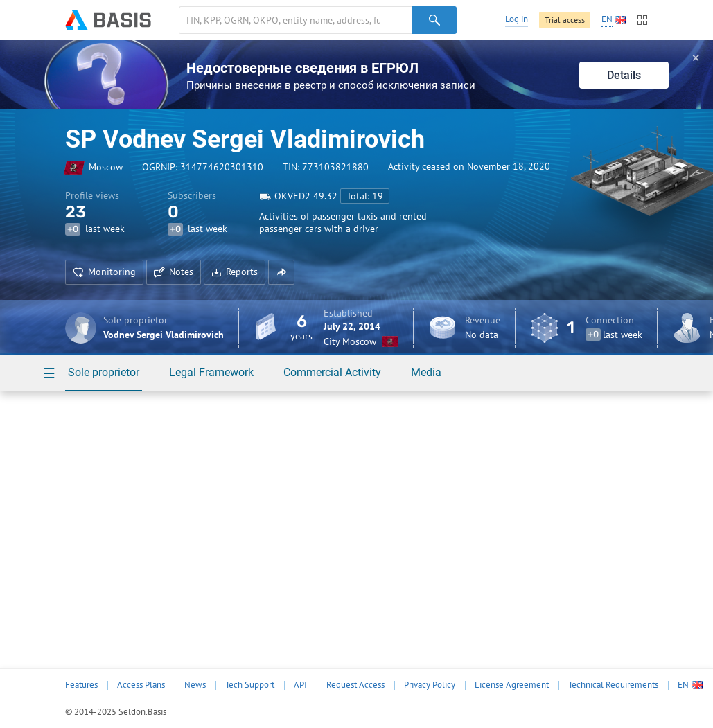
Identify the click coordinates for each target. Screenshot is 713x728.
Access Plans (141, 685)
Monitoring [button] (104, 272)
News (195, 685)
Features (81, 685)
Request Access (355, 685)
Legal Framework (211, 372)
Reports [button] (235, 272)
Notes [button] (174, 272)
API (300, 685)
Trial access (565, 20)
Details (624, 75)
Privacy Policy (430, 685)
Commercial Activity (332, 372)
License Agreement (512, 685)
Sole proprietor (104, 372)
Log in (517, 19)
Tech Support (250, 685)
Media (426, 372)
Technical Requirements (613, 685)
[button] (281, 272)
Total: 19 (365, 196)
